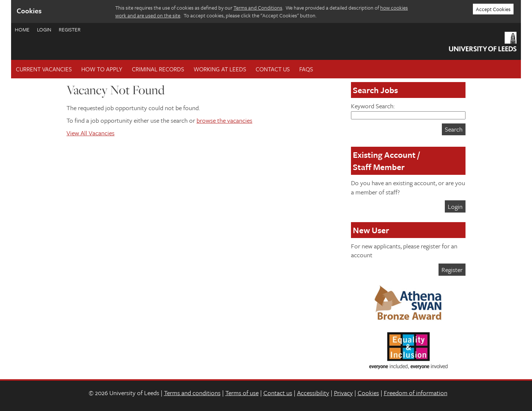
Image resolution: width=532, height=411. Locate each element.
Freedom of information (416, 393)
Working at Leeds (220, 69)
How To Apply (102, 69)
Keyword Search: (408, 110)
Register (70, 29)
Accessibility (313, 393)
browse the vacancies (224, 120)
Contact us (278, 393)
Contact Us (273, 69)
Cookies (368, 393)
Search (454, 129)
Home (22, 29)
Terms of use (242, 393)
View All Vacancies (91, 133)
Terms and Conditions (258, 8)
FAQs (306, 69)
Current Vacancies (44, 69)
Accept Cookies (493, 9)
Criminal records (158, 69)
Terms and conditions (192, 393)
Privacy (343, 393)
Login (44, 29)
